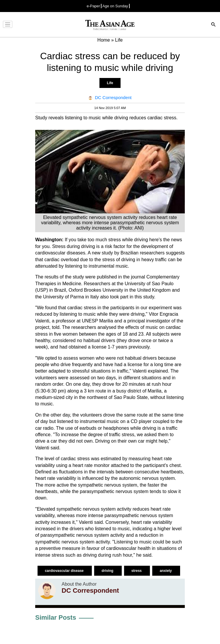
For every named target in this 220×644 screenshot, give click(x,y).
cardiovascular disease (65, 571)
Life (110, 83)
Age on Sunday (115, 6)
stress (137, 571)
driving (108, 571)
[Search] (214, 25)
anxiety (166, 571)
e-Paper (93, 6)
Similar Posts (56, 617)
